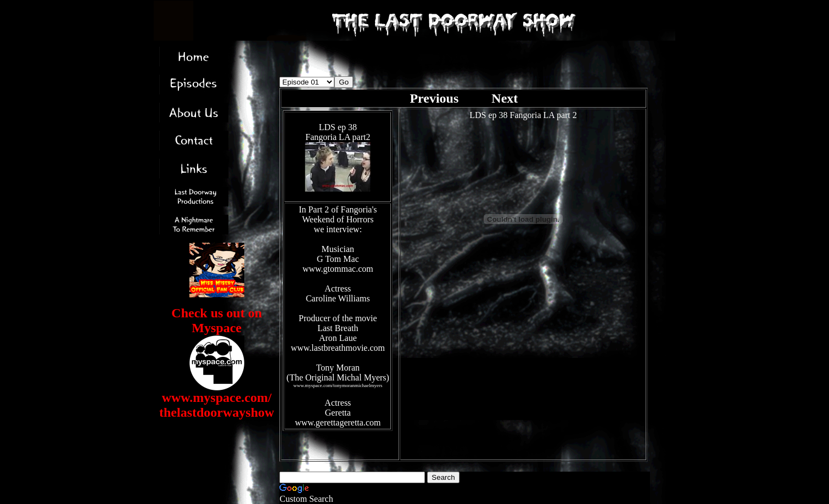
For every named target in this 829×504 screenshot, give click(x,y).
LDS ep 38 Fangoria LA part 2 (523, 115)
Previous (436, 98)
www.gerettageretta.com (338, 422)
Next (505, 98)
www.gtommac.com (338, 269)
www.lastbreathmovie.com (338, 348)
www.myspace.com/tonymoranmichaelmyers (338, 385)
